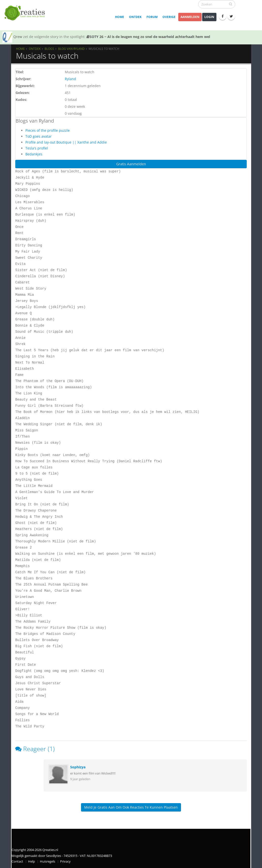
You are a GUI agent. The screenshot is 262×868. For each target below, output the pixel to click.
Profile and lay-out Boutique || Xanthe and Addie (66, 142)
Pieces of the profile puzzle (48, 130)
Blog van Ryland (71, 49)
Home (120, 17)
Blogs (49, 49)
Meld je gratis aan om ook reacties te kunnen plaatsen (131, 807)
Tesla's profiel (37, 148)
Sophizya (78, 767)
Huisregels (48, 861)
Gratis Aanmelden (131, 164)
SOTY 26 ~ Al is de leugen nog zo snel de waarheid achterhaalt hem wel (148, 37)
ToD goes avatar (39, 136)
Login (209, 17)
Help (32, 861)
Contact (17, 861)
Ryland (70, 79)
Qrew (18, 37)
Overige (169, 17)
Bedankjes (34, 154)
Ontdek (135, 17)
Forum (152, 17)
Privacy (65, 861)
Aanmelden (190, 17)
